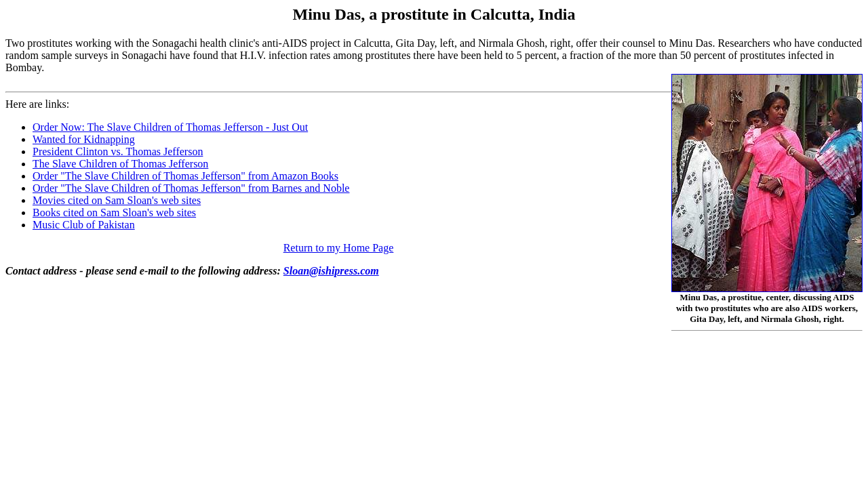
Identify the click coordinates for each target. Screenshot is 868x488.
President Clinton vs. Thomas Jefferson (118, 151)
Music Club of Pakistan (84, 225)
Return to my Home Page (339, 248)
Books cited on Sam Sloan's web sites (114, 212)
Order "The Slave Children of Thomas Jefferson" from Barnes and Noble (191, 188)
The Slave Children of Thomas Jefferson (120, 164)
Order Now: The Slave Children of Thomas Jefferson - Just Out (170, 127)
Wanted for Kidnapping (84, 139)
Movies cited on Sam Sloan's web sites (117, 200)
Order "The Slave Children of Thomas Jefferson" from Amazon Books (185, 176)
